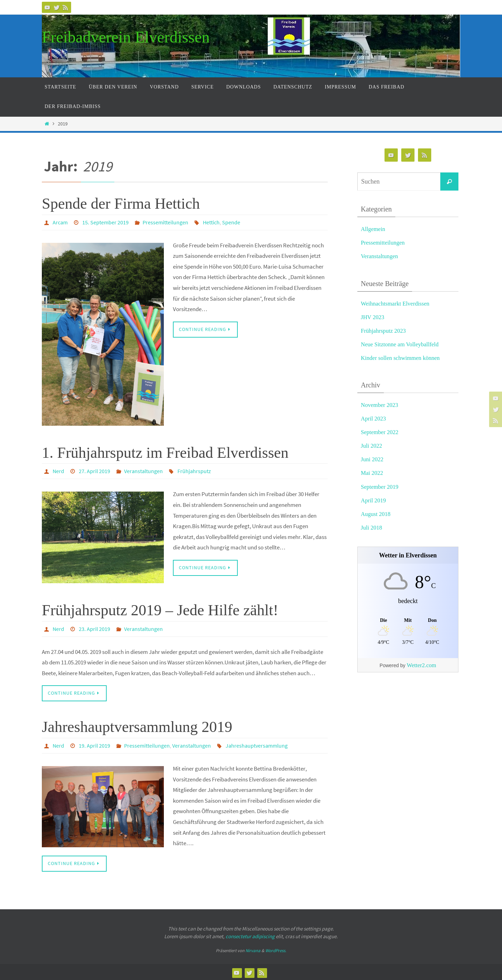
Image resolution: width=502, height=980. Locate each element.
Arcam (60, 222)
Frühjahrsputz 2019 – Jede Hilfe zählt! (160, 609)
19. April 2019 (94, 744)
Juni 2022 (372, 459)
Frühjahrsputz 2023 (384, 331)
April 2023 (374, 419)
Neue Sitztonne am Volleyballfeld (401, 344)
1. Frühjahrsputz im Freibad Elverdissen (165, 452)
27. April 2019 (94, 471)
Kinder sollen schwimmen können (401, 358)
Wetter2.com (421, 665)
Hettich (211, 222)
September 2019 (380, 487)
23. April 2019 (94, 628)
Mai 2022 (372, 473)
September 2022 (380, 432)
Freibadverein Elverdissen (126, 37)
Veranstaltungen (143, 471)
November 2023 (380, 405)
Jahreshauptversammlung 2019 (137, 726)
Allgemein (373, 229)
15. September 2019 (105, 222)
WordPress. (276, 949)
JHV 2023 (373, 317)
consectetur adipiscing (250, 935)
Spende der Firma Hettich (121, 204)
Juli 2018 (372, 528)
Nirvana (253, 949)
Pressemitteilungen (165, 222)
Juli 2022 (372, 446)
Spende (231, 222)
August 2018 (376, 514)
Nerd (58, 471)
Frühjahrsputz (194, 471)
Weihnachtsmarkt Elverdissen (396, 304)
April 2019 (374, 500)
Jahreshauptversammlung (257, 744)
